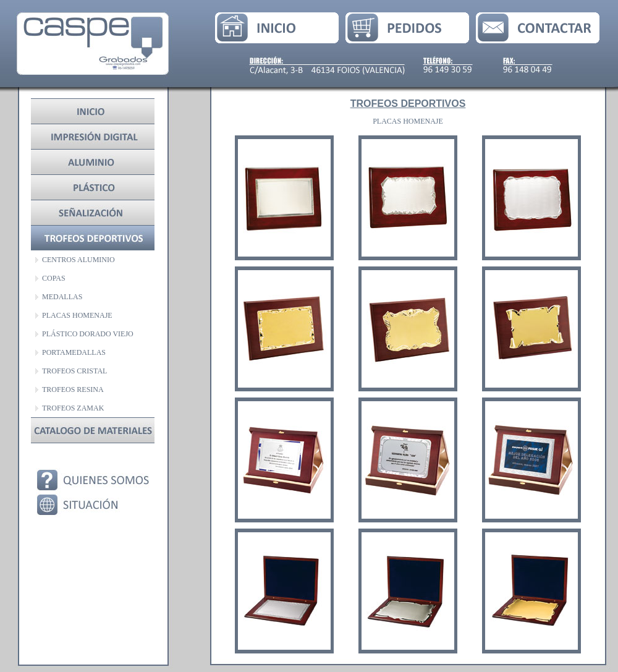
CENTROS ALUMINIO (78, 260)
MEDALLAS (62, 297)
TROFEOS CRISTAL (74, 371)
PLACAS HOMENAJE (77, 315)
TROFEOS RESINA (73, 389)
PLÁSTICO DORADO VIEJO (88, 334)
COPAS (54, 278)
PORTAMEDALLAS (74, 352)
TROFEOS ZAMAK (73, 408)
